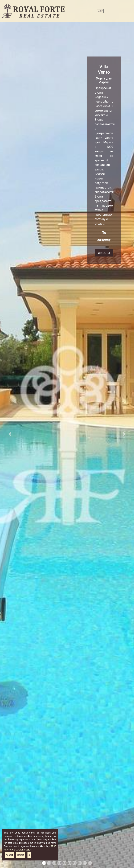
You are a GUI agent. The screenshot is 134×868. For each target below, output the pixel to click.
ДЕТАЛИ (104, 253)
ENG (100, 11)
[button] (10, 434)
